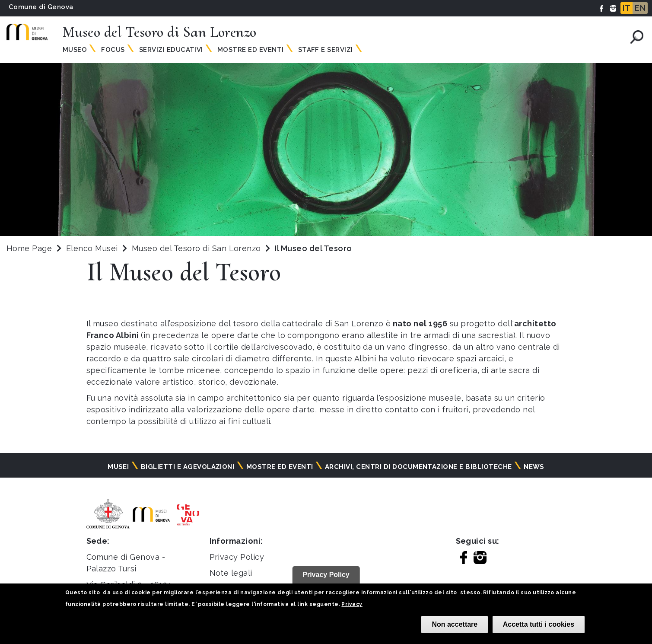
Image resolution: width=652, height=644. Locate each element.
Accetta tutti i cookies (539, 624)
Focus (113, 50)
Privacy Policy (237, 557)
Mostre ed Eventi (251, 50)
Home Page (29, 248)
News (534, 467)
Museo (75, 50)
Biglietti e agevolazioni (188, 467)
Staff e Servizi (326, 50)
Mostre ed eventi (280, 467)
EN (640, 8)
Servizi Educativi (171, 50)
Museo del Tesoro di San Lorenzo (197, 248)
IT (627, 8)
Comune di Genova (41, 7)
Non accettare (455, 624)
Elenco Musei (92, 248)
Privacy (352, 604)
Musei (118, 467)
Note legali (231, 573)
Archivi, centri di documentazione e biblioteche (418, 467)
